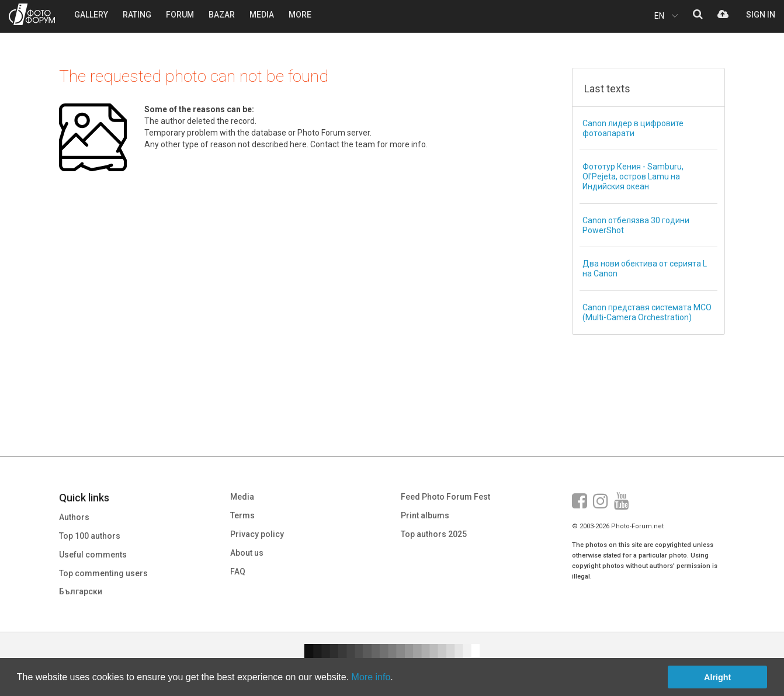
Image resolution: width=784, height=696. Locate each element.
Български (81, 591)
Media (242, 497)
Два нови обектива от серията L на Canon (645, 269)
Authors (74, 517)
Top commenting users (103, 573)
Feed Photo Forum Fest (445, 497)
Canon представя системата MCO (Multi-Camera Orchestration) (647, 312)
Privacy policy (257, 534)
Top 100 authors (90, 536)
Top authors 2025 (434, 534)
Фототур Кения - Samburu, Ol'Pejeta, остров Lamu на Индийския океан (633, 176)
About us (247, 553)
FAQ (238, 572)
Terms (242, 515)
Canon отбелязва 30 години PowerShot (636, 225)
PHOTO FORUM (32, 14)
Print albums (425, 515)
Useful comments (93, 555)
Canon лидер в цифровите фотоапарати (633, 128)
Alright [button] (717, 677)
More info (371, 677)
